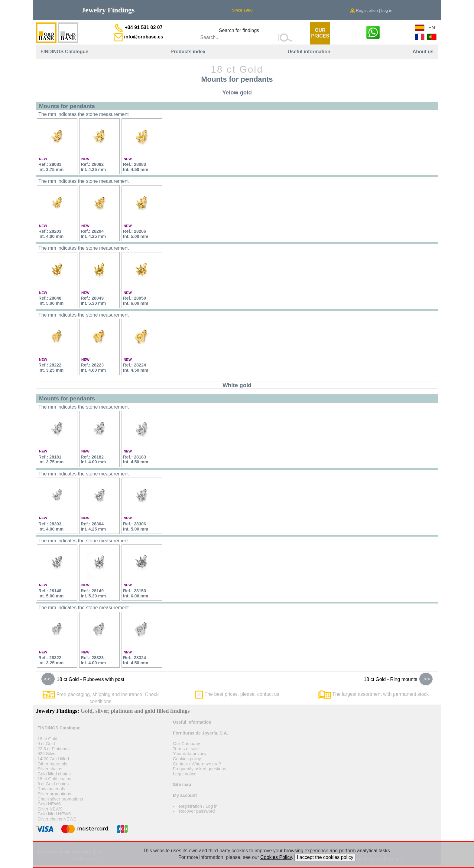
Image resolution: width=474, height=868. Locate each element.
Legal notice (185, 774)
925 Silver (47, 754)
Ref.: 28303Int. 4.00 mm (51, 526)
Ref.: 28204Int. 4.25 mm (93, 234)
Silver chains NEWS (57, 819)
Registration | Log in (371, 10)
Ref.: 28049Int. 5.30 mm (93, 301)
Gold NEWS (49, 804)
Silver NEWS (50, 809)
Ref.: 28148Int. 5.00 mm (51, 593)
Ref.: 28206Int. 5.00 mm (136, 234)
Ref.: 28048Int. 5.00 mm (51, 301)
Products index (188, 52)
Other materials (52, 764)
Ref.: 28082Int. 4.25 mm (93, 167)
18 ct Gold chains (54, 779)
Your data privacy (190, 754)
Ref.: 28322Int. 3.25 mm (51, 660)
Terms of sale (186, 749)
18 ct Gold (47, 739)
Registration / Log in (198, 806)
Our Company (187, 744)
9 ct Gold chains (53, 784)
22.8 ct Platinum (53, 749)
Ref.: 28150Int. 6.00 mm (136, 593)
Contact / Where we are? (197, 764)
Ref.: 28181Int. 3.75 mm (51, 460)
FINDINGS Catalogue (64, 52)
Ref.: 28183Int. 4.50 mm (136, 460)
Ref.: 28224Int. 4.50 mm (136, 368)
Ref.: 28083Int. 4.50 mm (136, 167)
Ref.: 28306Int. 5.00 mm (136, 526)
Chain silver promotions (60, 799)
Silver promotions (54, 794)
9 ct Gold (46, 744)
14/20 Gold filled (53, 759)
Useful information (309, 52)
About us (423, 52)
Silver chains (50, 769)
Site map (182, 784)
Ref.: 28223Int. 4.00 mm (93, 368)
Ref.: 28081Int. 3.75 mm (51, 167)
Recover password (197, 811)
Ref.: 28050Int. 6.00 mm (136, 301)
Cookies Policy (276, 857)
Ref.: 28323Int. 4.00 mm (93, 660)
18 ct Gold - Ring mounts (398, 679)
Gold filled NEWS (54, 814)
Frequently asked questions (200, 769)
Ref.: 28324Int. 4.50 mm (136, 660)
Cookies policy (187, 759)
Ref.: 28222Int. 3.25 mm (51, 368)
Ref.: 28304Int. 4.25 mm (93, 526)
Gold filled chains (54, 774)
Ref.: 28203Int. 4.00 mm (51, 234)
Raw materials (51, 789)
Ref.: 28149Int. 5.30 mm (93, 593)
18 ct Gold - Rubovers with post (83, 679)
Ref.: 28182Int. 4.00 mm (93, 460)
